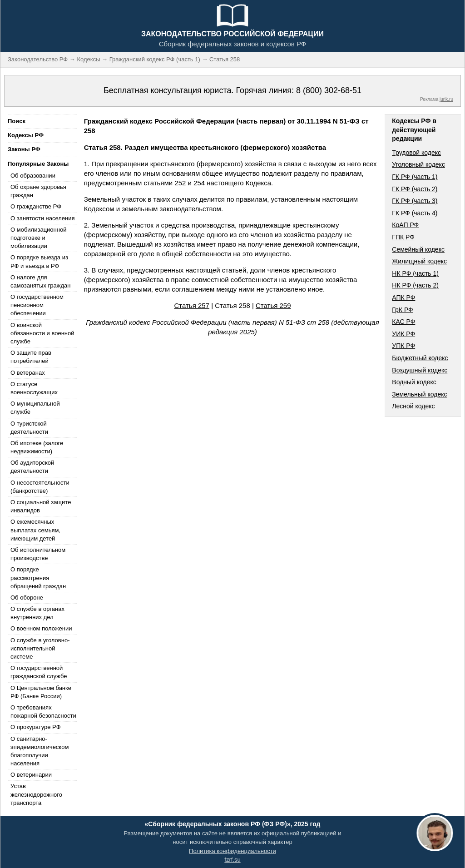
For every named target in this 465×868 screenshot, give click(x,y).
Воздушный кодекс (420, 370)
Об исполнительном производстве (38, 554)
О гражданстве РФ (36, 206)
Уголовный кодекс (418, 164)
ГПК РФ (403, 237)
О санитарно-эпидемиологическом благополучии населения (40, 751)
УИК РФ (403, 334)
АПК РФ (403, 298)
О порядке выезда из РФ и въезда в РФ (39, 261)
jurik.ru (446, 99)
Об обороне (27, 598)
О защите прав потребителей (31, 357)
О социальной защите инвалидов (41, 506)
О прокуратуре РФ (36, 727)
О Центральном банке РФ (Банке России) (41, 692)
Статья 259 (273, 305)
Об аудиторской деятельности (32, 467)
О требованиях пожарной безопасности (43, 712)
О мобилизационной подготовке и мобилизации (38, 238)
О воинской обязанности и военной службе (42, 333)
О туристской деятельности (29, 428)
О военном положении (41, 628)
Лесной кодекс (413, 406)
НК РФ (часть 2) (415, 285)
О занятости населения (43, 218)
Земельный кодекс (419, 394)
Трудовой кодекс (416, 153)
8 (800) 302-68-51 (329, 90)
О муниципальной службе (35, 408)
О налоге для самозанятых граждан (40, 281)
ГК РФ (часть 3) (415, 201)
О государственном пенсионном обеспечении (37, 305)
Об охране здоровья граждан (38, 191)
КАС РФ (403, 322)
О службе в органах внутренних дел (37, 613)
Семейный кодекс (418, 249)
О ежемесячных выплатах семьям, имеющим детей (35, 530)
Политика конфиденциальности (232, 851)
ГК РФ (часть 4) (415, 213)
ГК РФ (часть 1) (415, 177)
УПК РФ (403, 346)
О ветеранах (28, 373)
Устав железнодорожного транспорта (36, 794)
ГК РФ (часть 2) (415, 189)
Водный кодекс (414, 382)
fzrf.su (232, 860)
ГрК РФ (402, 310)
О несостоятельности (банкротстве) (40, 487)
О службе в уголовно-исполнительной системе (40, 648)
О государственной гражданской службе (39, 672)
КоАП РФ (405, 225)
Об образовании (33, 176)
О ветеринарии (31, 775)
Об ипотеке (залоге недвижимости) (37, 447)
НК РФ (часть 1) (415, 273)
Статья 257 (192, 305)
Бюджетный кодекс (420, 358)
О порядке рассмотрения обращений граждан (38, 578)
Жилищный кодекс (419, 261)
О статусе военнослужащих (34, 388)
